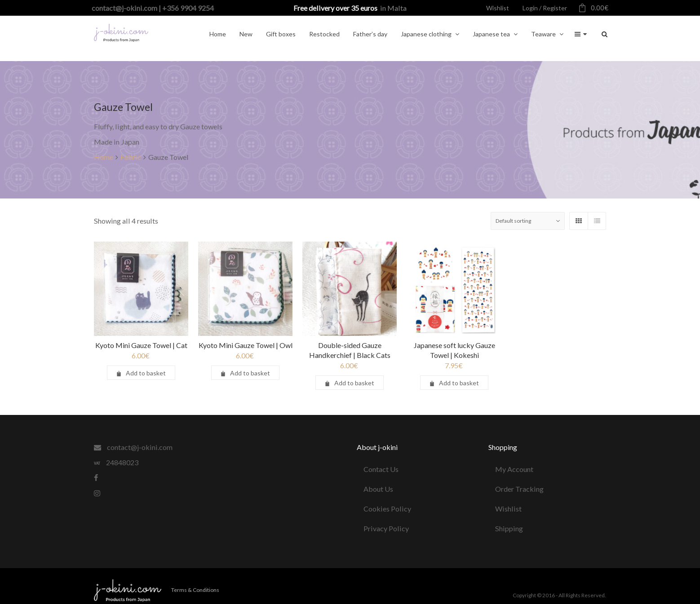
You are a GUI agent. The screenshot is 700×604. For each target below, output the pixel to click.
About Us (378, 489)
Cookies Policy (387, 509)
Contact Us (381, 469)
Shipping (509, 528)
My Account (514, 469)
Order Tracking (519, 489)
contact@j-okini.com (133, 447)
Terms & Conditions (195, 590)
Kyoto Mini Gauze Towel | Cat (141, 345)
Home (104, 157)
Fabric (131, 157)
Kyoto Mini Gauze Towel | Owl (246, 345)
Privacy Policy (386, 528)
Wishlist (508, 509)
